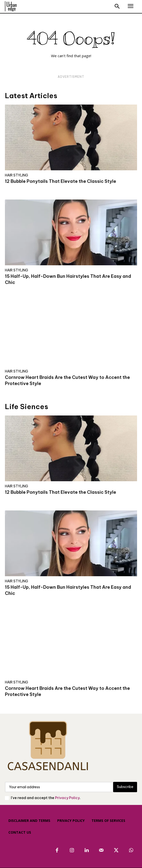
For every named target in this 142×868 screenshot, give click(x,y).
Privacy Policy (67, 798)
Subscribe (125, 787)
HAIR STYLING (17, 175)
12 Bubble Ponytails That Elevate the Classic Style (61, 181)
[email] (59, 787)
